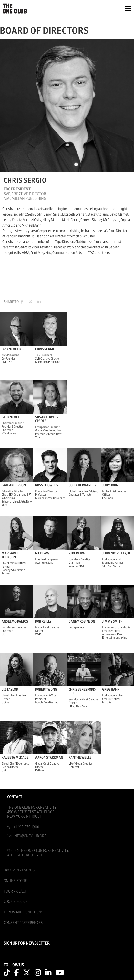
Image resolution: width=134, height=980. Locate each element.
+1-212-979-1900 (26, 827)
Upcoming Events (19, 870)
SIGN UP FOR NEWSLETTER (27, 943)
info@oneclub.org (30, 836)
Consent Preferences (23, 923)
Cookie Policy (16, 902)
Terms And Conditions (23, 912)
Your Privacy (15, 891)
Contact (15, 797)
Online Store (15, 881)
